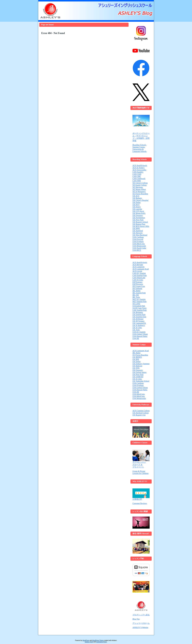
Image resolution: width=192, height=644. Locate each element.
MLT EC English (139, 299)
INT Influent (137, 289)
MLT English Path (139, 302)
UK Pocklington (139, 218)
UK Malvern (137, 366)
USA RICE (137, 250)
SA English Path (139, 306)
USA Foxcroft (138, 239)
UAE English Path (139, 310)
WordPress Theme (98, 640)
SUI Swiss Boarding (140, 194)
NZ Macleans (138, 187)
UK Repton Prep (139, 224)
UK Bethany (137, 198)
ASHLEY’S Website (140, 628)
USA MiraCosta (139, 244)
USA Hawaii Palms (140, 336)
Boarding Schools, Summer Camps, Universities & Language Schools (139, 148)
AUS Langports (138, 267)
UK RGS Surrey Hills (141, 226)
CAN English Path (140, 276)
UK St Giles (137, 328)
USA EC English (139, 332)
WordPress (86, 640)
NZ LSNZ (136, 304)
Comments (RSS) (102, 642)
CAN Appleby (138, 172)
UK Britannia (138, 312)
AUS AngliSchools (140, 166)
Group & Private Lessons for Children (140, 472)
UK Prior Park (138, 220)
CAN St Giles (138, 280)
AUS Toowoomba (139, 170)
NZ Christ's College (140, 183)
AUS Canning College (141, 411)
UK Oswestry (138, 216)
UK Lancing (137, 209)
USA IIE (136, 338)
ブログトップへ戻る (141, 615)
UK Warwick (138, 233)
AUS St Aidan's (138, 168)
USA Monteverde (139, 246)
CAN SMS (137, 181)
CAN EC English (139, 273)
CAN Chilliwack (139, 179)
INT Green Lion (139, 286)
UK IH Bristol (138, 319)
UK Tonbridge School (141, 381)
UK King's (137, 207)
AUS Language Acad (141, 269)
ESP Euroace (137, 282)
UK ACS (136, 196)
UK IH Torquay (138, 321)
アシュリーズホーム (141, 623)
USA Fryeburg (138, 242)
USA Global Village (140, 334)
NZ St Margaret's (139, 192)
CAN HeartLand (139, 278)
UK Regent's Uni (139, 415)
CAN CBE (137, 176)
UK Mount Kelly (139, 213)
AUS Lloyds (137, 271)
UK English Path (139, 315)
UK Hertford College (141, 413)
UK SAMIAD (138, 377)
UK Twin (136, 330)
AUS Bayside (138, 265)
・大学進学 (139, 138)
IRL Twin (136, 297)
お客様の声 (141, 494)
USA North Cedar (139, 248)
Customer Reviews (140, 503)
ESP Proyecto (138, 284)
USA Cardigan (138, 237)
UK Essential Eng (139, 317)
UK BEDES (137, 357)
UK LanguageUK (139, 323)
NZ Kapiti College (140, 185)
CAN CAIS (137, 174)
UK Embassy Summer (141, 364)
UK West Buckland (140, 235)
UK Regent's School (140, 222)
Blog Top (136, 619)
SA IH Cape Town (139, 308)
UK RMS (136, 229)
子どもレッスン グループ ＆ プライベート (141, 459)
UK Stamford (138, 231)
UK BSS (136, 359)
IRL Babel (136, 291)
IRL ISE (136, 295)
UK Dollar (137, 202)
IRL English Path (139, 293)
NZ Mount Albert (139, 189)
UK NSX (136, 368)
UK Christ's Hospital (140, 200)
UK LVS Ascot (138, 211)
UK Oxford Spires (139, 372)
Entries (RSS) (89, 642)
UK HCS (136, 205)
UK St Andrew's (139, 325)
